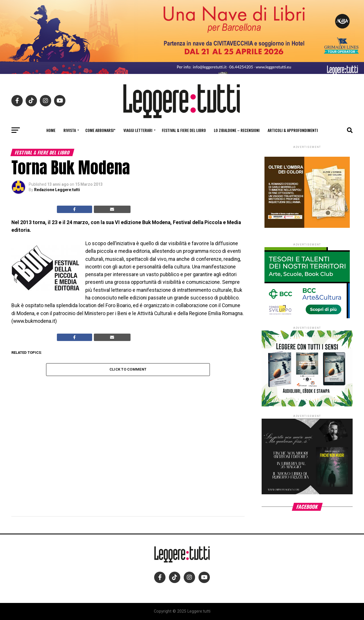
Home (51, 130)
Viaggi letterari (138, 130)
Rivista (70, 130)
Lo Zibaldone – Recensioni (237, 130)
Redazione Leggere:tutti (57, 190)
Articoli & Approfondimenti (293, 130)
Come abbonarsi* (100, 130)
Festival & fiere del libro (184, 130)
